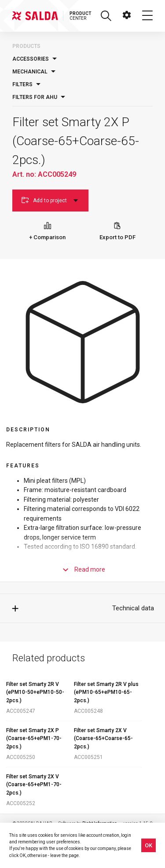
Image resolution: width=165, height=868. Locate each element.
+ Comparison (47, 231)
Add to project (50, 201)
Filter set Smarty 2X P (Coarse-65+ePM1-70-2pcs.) (34, 739)
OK (148, 845)
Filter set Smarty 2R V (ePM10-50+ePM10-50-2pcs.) (35, 692)
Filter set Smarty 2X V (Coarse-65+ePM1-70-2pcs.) (34, 785)
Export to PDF (117, 231)
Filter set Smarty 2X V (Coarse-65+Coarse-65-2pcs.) (103, 739)
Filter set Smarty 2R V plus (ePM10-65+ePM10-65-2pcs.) (106, 692)
